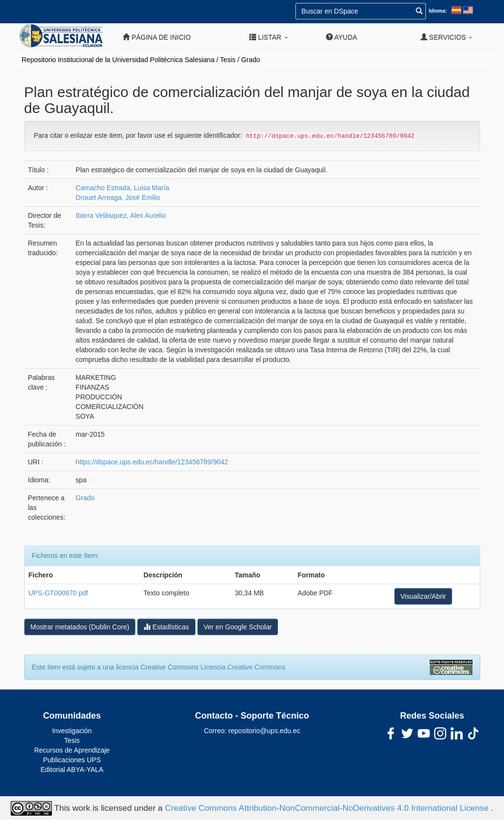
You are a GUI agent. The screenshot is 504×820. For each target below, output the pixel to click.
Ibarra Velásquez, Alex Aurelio (121, 215)
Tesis (228, 60)
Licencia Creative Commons (243, 667)
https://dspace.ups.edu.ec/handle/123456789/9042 (152, 462)
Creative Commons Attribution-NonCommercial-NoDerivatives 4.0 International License (328, 807)
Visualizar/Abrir (423, 596)
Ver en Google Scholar (238, 627)
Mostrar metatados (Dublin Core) (80, 627)
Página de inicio (157, 37)
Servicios (447, 37)
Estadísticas (166, 627)
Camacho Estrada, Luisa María (122, 188)
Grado (251, 60)
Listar (269, 37)
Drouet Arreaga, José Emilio (118, 197)
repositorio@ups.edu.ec (264, 731)
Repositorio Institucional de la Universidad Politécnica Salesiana (118, 60)
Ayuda (341, 37)
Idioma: (438, 11)
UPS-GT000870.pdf (58, 593)
